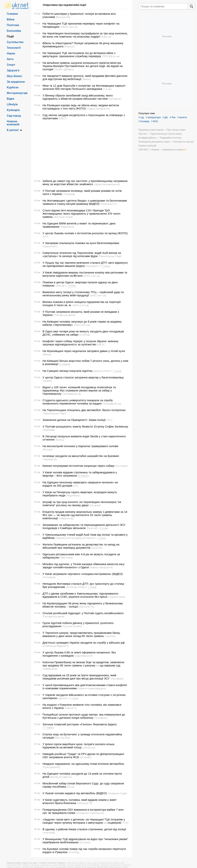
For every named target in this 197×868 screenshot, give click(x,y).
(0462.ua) (106, 37)
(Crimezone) (49, 577)
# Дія (165, 117)
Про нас (143, 134)
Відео (11, 99)
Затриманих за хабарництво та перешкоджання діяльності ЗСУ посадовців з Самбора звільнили (84, 526)
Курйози (13, 87)
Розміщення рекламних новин (154, 142)
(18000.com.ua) (69, 27)
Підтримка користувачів (151, 130)
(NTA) (46, 236)
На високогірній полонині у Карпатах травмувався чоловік (80, 446)
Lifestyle (12, 104)
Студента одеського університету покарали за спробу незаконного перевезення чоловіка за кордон (78, 402)
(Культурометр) (51, 767)
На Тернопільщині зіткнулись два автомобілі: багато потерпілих (84, 410)
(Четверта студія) (117, 793)
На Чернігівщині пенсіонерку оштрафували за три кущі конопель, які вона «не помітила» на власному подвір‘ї (85, 35)
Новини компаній (13, 123)
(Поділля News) (117, 597)
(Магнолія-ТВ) (86, 607)
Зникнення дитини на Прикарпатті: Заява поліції (74, 420)
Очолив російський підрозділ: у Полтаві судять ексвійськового (83, 613)
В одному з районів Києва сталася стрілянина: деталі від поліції (84, 829)
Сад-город (14, 116)
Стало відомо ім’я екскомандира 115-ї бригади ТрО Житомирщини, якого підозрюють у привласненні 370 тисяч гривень (82, 214)
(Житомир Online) (63, 217)
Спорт (11, 65)
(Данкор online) (102, 371)
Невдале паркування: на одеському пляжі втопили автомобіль (83, 764)
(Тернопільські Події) (110, 256)
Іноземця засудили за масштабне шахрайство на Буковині (81, 456)
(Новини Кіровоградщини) (92, 688)
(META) (101, 344)
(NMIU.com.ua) (92, 276)
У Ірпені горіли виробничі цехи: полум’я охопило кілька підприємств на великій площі (79, 746)
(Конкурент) (92, 266)
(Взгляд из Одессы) (61, 777)
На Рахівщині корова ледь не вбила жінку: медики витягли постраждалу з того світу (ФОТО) (81, 107)
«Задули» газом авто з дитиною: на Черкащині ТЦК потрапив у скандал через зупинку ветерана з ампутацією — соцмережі (84, 821)
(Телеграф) (69, 194)
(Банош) (86, 79)
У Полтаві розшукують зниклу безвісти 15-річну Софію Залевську (85, 426)
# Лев (172, 117)
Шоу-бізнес (14, 76)
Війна (11, 19)
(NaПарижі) (115, 99)
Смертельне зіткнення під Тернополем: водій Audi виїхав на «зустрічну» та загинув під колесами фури (82, 254)
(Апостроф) (49, 833)
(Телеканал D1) (109, 204)
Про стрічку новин (176, 130)
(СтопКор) (85, 335)
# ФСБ (155, 121)
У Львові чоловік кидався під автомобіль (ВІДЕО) (75, 793)
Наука (11, 53)
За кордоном (16, 82)
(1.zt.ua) (107, 89)
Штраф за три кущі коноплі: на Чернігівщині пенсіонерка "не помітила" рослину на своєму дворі (82, 504)
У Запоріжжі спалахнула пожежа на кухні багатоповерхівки (81, 243)
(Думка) (62, 698)
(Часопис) (110, 636)
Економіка (14, 31)
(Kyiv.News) (121, 466)
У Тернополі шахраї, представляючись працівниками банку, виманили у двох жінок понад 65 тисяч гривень (82, 634)
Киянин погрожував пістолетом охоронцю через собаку (79, 466)
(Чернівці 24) (50, 459)
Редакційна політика (171, 138)
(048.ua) (60, 286)
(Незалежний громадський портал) (75, 538)
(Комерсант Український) (90, 813)
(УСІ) (76, 486)
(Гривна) (47, 381)
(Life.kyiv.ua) (89, 747)
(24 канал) (95, 505)
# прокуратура (153, 117)
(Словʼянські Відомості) (56, 646)
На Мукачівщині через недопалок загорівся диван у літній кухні (84, 351)
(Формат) (69, 46)
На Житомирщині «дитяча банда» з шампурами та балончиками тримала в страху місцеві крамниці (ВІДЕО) (85, 202)
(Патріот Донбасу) (64, 69)
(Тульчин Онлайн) (72, 626)
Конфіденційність (148, 138)
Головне (12, 14)
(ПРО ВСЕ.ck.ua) (111, 56)
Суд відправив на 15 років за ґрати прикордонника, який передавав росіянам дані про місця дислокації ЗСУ (79, 677)
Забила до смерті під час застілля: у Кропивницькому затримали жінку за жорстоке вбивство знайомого (85, 183)
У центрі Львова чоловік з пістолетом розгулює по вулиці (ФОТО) (85, 233)
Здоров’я (13, 70)
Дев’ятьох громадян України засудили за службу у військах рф (84, 643)
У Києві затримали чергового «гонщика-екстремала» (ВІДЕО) (83, 574)
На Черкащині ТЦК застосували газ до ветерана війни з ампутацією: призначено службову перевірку (79, 55)
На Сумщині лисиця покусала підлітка (67, 371)
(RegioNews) (67, 227)
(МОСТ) (63, 118)
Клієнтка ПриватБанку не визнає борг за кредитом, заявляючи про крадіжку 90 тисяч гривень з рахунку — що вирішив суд (84, 664)
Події (10, 36)
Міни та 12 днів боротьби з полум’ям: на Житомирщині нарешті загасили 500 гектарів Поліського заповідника (84, 87)
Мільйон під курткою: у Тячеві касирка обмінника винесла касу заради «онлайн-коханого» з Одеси (84, 566)
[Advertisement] (81, 150)
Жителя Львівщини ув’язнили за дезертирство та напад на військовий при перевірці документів (81, 546)
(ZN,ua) (71, 787)
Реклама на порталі (183, 142)
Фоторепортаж (17, 93)
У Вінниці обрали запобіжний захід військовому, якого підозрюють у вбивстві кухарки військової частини (78, 97)
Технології (14, 48)
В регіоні (13, 130)
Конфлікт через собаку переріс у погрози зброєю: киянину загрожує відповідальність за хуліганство (81, 343)
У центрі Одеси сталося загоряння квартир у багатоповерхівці (83, 377)
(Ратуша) (48, 449)
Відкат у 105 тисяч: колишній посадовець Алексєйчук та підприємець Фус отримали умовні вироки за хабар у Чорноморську (79, 390)
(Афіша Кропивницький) (107, 184)
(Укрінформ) (117, 679)
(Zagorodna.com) (84, 656)
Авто (10, 59)
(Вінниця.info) (63, 17)
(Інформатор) (66, 518)
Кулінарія (13, 110)
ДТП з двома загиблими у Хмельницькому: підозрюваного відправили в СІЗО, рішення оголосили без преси (80, 595)
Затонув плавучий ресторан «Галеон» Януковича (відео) (80, 724)
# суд (141, 117)
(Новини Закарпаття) (98, 109)
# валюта (182, 117)
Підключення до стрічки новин (166, 134)
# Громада (144, 121)
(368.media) (67, 558)
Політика (13, 25)
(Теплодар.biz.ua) (72, 394)
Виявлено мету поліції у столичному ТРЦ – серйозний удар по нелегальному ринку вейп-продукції (83, 294)
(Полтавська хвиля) (64, 315)
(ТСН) (125, 823)
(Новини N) (71, 708)
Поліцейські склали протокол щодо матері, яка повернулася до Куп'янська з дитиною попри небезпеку (84, 716)
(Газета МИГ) (50, 246)
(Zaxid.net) (92, 528)
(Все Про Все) (62, 738)
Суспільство (15, 42)
